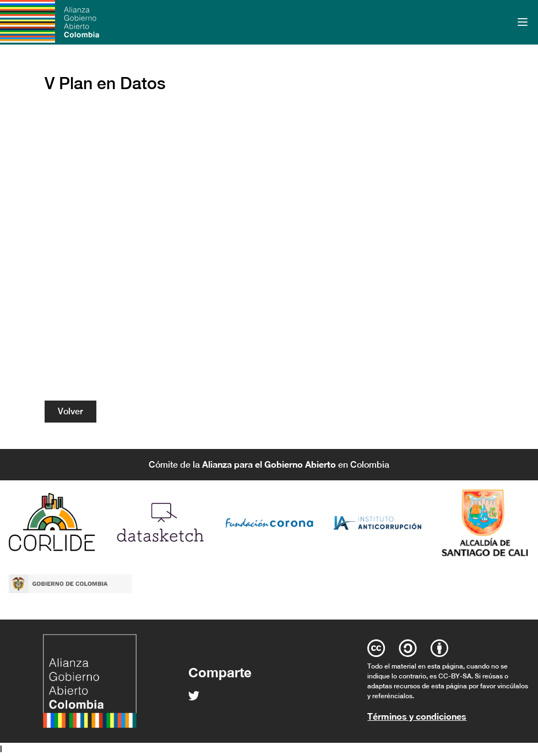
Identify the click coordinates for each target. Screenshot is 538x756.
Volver (70, 411)
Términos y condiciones (417, 716)
